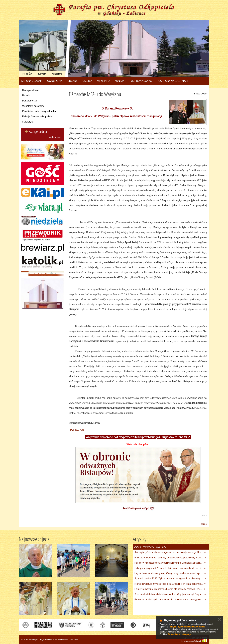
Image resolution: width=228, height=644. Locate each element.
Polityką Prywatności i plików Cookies (187, 627)
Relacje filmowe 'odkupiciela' (37, 116)
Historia (26, 95)
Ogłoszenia (55, 81)
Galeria (87, 81)
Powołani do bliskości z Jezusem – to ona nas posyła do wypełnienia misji (169, 599)
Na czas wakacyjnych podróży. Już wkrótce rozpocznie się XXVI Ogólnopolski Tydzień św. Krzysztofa (169, 558)
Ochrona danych (142, 81)
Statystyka (28, 122)
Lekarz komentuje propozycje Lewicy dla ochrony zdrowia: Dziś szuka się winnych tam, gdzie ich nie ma (169, 589)
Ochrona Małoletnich (173, 81)
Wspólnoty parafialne (33, 106)
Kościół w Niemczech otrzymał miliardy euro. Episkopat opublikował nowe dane (169, 563)
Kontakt (42, 74)
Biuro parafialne (31, 90)
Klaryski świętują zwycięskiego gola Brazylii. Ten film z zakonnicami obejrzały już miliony (169, 584)
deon (137, 547)
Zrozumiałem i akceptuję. (180, 634)
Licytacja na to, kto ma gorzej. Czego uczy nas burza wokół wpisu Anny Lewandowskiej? (169, 573)
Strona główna (32, 81)
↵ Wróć (203, 524)
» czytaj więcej (54, 137)
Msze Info (103, 81)
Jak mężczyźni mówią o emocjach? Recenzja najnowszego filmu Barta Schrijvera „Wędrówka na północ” (169, 552)
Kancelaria (57, 74)
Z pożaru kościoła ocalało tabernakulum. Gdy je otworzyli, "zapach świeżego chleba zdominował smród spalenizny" (169, 594)
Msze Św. (27, 74)
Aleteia (161, 547)
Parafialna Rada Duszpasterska (39, 111)
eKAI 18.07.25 (77, 430)
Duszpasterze (30, 101)
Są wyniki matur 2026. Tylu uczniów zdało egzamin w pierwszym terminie (169, 578)
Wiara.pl (148, 547)
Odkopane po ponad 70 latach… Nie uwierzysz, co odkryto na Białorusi (169, 568)
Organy (72, 81)
